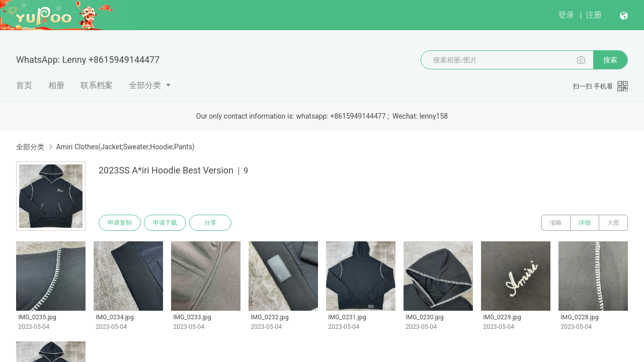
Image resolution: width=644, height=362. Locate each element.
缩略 (556, 223)
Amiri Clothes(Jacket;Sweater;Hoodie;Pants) (125, 147)
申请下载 (165, 223)
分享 (210, 223)
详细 (585, 223)
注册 (594, 15)
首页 (24, 85)
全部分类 (145, 85)
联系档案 (97, 85)
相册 (56, 85)
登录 (566, 15)
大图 (613, 223)
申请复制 (120, 223)
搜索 (610, 60)
